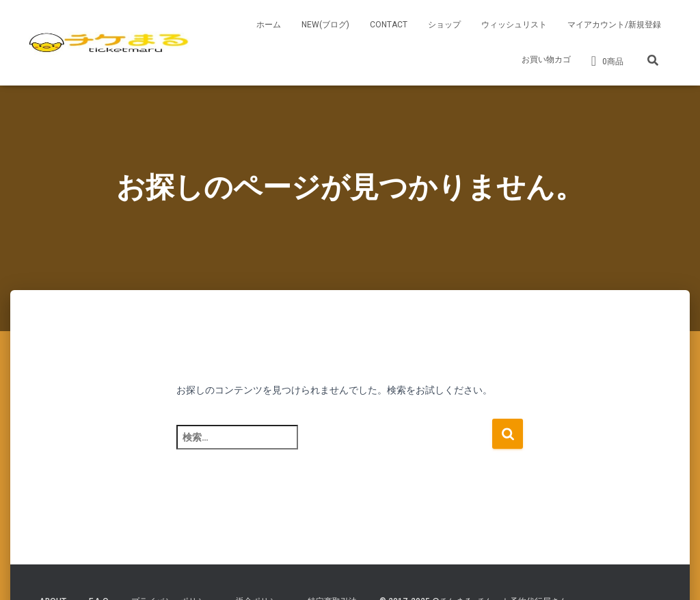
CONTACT (389, 25)
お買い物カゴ (546, 60)
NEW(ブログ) (325, 25)
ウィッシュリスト (514, 25)
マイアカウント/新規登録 (614, 25)
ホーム (269, 25)
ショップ (444, 25)
